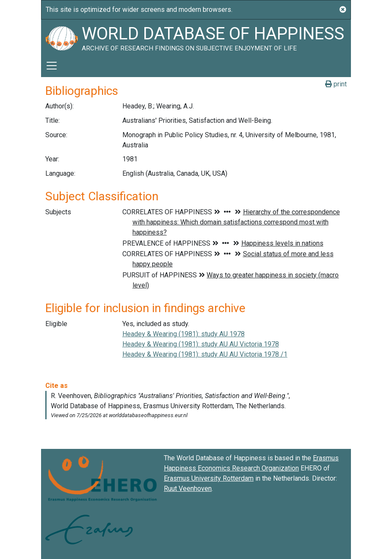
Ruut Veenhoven (188, 488)
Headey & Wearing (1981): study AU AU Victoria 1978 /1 (205, 354)
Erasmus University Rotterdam (209, 478)
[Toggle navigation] (52, 66)
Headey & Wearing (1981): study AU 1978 (184, 334)
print (336, 84)
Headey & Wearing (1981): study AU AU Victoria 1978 (201, 344)
